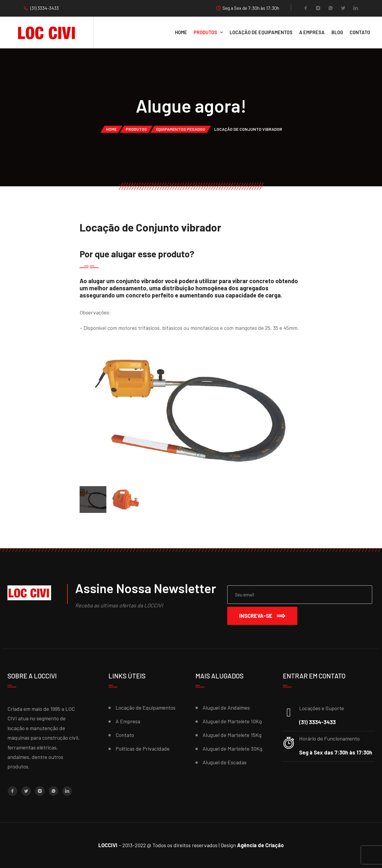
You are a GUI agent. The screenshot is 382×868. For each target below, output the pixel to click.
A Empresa (312, 32)
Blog (337, 32)
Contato (360, 32)
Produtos (205, 32)
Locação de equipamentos (261, 32)
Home (181, 32)
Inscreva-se (262, 616)
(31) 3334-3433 (45, 8)
